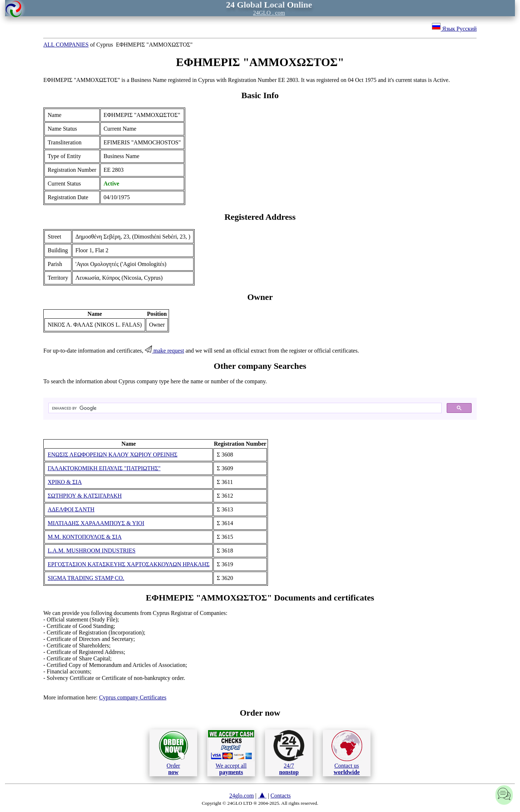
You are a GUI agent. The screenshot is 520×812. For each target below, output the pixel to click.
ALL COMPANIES (66, 45)
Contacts (281, 796)
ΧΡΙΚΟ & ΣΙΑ (65, 482)
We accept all (231, 752)
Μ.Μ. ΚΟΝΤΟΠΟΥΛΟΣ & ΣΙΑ (85, 537)
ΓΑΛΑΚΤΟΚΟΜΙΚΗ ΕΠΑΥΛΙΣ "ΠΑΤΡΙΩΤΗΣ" (104, 468)
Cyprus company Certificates (133, 697)
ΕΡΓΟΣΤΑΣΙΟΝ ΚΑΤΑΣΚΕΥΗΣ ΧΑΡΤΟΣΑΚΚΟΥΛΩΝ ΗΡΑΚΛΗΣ (129, 564)
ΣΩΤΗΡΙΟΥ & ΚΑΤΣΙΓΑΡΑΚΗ (85, 496)
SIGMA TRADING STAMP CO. (86, 578)
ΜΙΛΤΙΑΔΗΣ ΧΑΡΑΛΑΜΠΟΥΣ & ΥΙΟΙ (96, 523)
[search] (244, 408)
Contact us (347, 753)
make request (164, 351)
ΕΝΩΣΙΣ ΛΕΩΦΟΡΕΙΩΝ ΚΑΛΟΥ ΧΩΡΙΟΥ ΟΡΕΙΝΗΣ (112, 455)
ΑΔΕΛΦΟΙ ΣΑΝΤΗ (71, 509)
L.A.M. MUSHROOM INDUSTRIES (92, 551)
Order (174, 753)
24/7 (289, 752)
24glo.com (242, 796)
